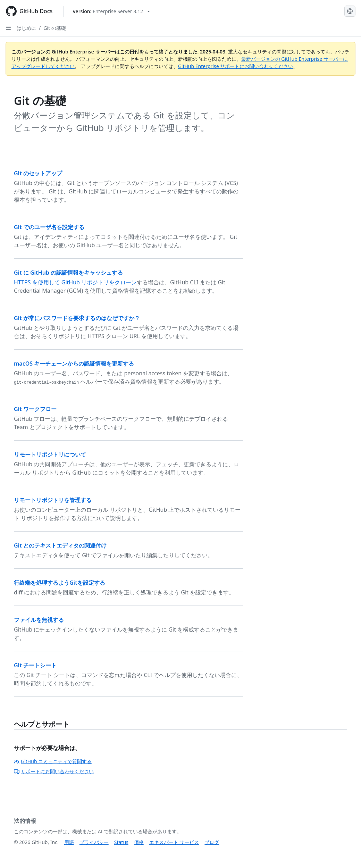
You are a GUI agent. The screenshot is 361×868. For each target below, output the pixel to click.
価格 (139, 842)
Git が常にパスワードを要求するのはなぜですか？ (77, 318)
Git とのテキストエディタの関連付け (60, 545)
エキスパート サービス (174, 842)
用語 (69, 842)
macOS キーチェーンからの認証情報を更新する (74, 364)
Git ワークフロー (35, 409)
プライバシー (94, 842)
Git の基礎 (55, 28)
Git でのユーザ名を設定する (49, 227)
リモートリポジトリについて (50, 454)
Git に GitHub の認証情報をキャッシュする (68, 273)
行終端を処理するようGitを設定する (60, 583)
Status (121, 842)
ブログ (212, 842)
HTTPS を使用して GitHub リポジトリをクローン (75, 282)
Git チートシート (35, 665)
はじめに (26, 28)
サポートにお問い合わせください (54, 771)
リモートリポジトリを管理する (53, 500)
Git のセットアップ (38, 173)
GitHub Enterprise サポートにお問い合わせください (236, 66)
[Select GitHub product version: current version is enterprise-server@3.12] (111, 11)
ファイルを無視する (39, 620)
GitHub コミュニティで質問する (53, 761)
